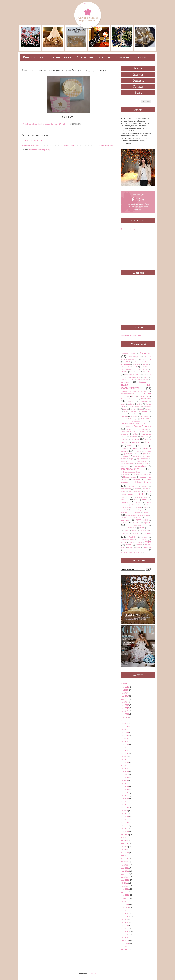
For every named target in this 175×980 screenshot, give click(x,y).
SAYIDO (134, 530)
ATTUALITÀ (145, 367)
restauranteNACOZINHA (129, 528)
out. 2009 (125, 946)
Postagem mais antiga (106, 145)
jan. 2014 (125, 795)
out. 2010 (125, 910)
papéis (134, 510)
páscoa (148, 512)
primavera (136, 523)
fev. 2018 (125, 690)
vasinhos (143, 539)
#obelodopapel (134, 357)
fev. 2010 (125, 934)
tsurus (147, 533)
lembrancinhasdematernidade (130, 472)
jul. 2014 (124, 780)
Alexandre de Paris (141, 362)
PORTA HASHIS (142, 520)
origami (125, 502)
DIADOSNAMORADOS (130, 424)
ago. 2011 (125, 880)
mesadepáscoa (126, 489)
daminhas (134, 416)
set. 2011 (125, 877)
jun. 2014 (125, 783)
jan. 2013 (125, 829)
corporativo (143, 57)
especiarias (125, 439)
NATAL (141, 494)
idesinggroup (137, 456)
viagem (124, 542)
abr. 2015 (125, 765)
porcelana (137, 518)
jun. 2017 (125, 702)
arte (122, 367)
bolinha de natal (134, 377)
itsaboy (123, 459)
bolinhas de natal (128, 380)
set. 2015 (125, 750)
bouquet (142, 382)
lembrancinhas (130, 469)
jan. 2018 (125, 693)
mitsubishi (146, 489)
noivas (124, 500)
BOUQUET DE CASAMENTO (136, 387)
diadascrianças (133, 419)
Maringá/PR (137, 480)
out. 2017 (125, 699)
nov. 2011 (125, 871)
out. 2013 (125, 802)
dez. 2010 (125, 904)
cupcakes (124, 416)
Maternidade (85, 57)
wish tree (138, 547)
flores (134, 448)
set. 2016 (125, 723)
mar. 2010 (125, 931)
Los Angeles (137, 475)
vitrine (148, 542)
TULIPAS (132, 537)
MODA (123, 491)
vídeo (132, 542)
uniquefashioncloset (127, 540)
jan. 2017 (125, 711)
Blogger (93, 973)
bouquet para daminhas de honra (134, 391)
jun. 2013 (125, 814)
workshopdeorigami (136, 550)
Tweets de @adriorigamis (131, 336)
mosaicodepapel (135, 491)
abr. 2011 (125, 892)
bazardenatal (130, 375)
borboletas (125, 382)
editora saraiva (142, 429)
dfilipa (123, 419)
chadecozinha (147, 407)
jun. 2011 (125, 886)
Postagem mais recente (32, 145)
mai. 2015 (125, 762)
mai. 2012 (125, 853)
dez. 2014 (125, 771)
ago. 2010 (125, 916)
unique (144, 537)
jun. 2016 (125, 729)
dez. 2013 (125, 798)
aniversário (125, 364)
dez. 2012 (125, 832)
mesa (144, 486)
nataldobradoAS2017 (141, 497)
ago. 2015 (125, 753)
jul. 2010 (124, 919)
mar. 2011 (125, 895)
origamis (138, 502)
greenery (146, 454)
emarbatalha (144, 431)
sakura (126, 530)
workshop (147, 547)
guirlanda (125, 456)
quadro (148, 522)
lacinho (139, 464)
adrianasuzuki (146, 359)
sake (150, 528)
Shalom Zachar (144, 530)
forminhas (138, 451)
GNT (137, 454)
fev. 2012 (125, 862)
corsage (124, 414)
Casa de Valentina (129, 399)
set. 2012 (125, 841)
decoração (144, 416)
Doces (129, 429)
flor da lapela (143, 446)
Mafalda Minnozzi (130, 477)
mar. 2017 (125, 708)
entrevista (133, 437)
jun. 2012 (125, 850)
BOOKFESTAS (143, 380)
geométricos (128, 454)
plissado (124, 518)
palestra (138, 507)
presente (125, 523)
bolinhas (146, 377)
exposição (136, 442)
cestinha (140, 404)
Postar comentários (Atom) (39, 150)
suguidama (125, 534)
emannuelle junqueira (129, 431)
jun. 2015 (125, 759)
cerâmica (131, 404)
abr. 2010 (125, 928)
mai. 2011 (125, 889)
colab (141, 409)
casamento (122, 57)
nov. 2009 (125, 943)
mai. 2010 (125, 925)
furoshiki (148, 451)
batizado (105, 57)
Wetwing (130, 547)
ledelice (124, 466)
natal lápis (125, 497)
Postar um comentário (34, 140)
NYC (136, 500)
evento (136, 439)
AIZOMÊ (127, 362)
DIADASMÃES (146, 419)
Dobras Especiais (33, 57)
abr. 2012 (125, 856)
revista (142, 528)
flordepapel (125, 449)
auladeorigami (126, 369)
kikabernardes (141, 461)
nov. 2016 (125, 717)
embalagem (125, 434)
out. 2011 (125, 874)
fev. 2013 (125, 826)
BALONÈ (124, 372)
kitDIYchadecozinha (127, 464)
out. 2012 (125, 838)
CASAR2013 (131, 401)
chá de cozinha (134, 407)
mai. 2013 (125, 817)
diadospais (147, 424)
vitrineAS (129, 545)
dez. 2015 (125, 744)
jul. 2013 (124, 811)
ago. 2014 (125, 777)
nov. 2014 (125, 774)
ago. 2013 (125, 808)
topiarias (136, 534)
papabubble (125, 510)
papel (142, 510)
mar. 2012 (125, 859)
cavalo (123, 404)
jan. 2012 (125, 865)
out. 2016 (125, 720)
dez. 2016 (125, 714)
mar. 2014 (125, 789)
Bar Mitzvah (135, 372)
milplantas (137, 489)
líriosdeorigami (126, 475)
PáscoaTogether (131, 515)
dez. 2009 (125, 940)
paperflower (137, 512)
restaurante (137, 525)
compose (148, 409)
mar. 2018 (125, 687)
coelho (125, 409)
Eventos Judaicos (60, 57)
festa (148, 442)
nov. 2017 (125, 696)
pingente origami (144, 515)
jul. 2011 (124, 883)
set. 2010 (125, 913)
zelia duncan (138, 552)
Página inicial (69, 145)
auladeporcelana (142, 369)
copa (125, 412)
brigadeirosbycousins (128, 394)
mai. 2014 (125, 786)
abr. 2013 (125, 820)
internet (146, 456)
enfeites (135, 434)
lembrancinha (140, 466)
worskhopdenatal (126, 552)
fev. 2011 (125, 898)
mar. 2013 (125, 823)
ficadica (131, 446)
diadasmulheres (136, 421)
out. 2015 (125, 747)
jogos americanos (143, 459)
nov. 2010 (125, 907)
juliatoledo (124, 461)
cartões (134, 396)
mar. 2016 (125, 735)
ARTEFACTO (132, 367)
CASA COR (144, 396)
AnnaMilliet (137, 364)
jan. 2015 (125, 768)
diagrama (127, 427)
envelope (144, 437)
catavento (144, 401)
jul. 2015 (124, 756)
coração (133, 411)
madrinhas (148, 475)
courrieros (134, 414)
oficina (145, 500)
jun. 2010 (125, 922)
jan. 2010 (125, 937)
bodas (139, 375)
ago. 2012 (125, 844)
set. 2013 (125, 805)
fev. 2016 (125, 738)
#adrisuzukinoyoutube (128, 354)
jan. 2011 (125, 901)
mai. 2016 (125, 732)
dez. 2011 (125, 868)
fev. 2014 (125, 792)
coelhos (134, 409)
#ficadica (145, 353)
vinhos (140, 542)
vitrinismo (139, 545)
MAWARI (132, 486)
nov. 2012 (125, 835)
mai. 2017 (125, 705)
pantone (146, 507)
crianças (145, 414)
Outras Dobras (137, 505)
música (131, 494)
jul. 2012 (124, 847)
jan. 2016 (125, 741)
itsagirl (131, 459)
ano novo (146, 364)
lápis (147, 464)
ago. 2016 (125, 726)
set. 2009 (125, 949)
